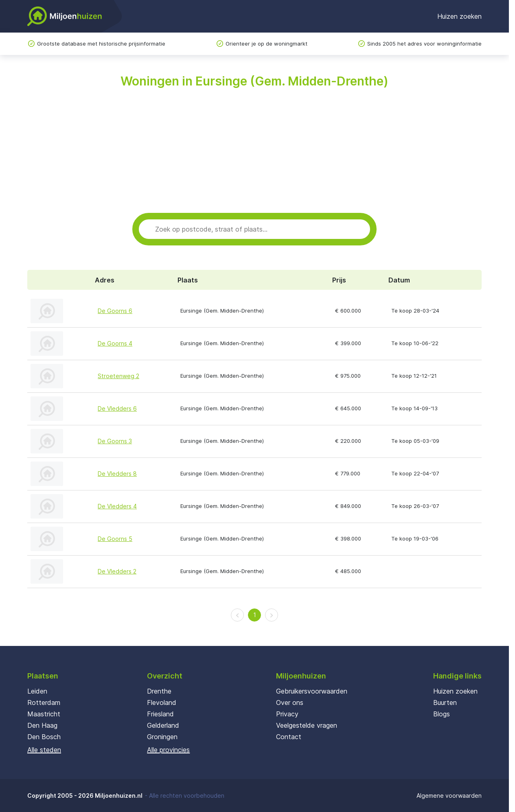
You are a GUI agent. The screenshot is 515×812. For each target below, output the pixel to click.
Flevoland (162, 703)
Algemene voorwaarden (449, 796)
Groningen (162, 737)
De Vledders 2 (117, 571)
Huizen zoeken (459, 16)
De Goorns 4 (115, 343)
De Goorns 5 (115, 539)
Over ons (290, 703)
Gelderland (163, 725)
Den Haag (42, 725)
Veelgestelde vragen (307, 725)
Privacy (287, 714)
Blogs (442, 714)
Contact (289, 737)
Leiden (37, 691)
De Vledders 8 (117, 474)
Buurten (445, 703)
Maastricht (44, 714)
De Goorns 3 (115, 441)
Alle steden (44, 750)
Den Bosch (44, 737)
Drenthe (159, 691)
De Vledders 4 (117, 506)
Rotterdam (44, 703)
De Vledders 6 (117, 408)
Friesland (160, 714)
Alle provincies (168, 750)
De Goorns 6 (115, 311)
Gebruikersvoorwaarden (312, 691)
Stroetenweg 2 (118, 376)
